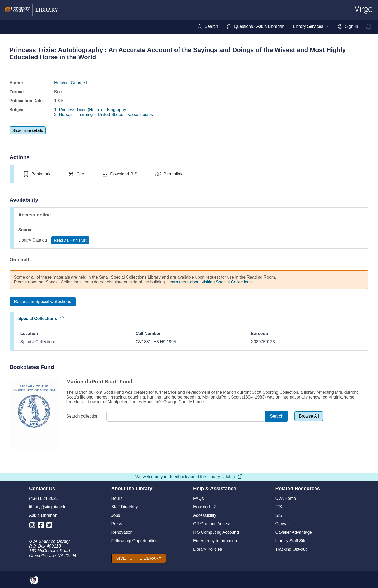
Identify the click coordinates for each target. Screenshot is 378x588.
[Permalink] (169, 174)
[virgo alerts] (369, 27)
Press (117, 524)
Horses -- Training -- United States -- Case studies (106, 114)
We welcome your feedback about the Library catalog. (189, 477)
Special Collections (42, 318)
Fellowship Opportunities (134, 541)
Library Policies (208, 549)
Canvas (283, 524)
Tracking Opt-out (291, 549)
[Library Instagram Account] (33, 526)
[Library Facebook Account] (42, 526)
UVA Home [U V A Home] (286, 498)
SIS (279, 515)
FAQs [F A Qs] (199, 498)
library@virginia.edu (48, 507)
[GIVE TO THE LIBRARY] (139, 558)
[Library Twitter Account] (51, 526)
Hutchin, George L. (72, 83)
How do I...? (204, 507)
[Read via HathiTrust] (70, 240)
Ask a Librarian (43, 515)
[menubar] (278, 26)
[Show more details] (28, 130)
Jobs (116, 515)
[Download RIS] (119, 174)
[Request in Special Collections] (43, 302)
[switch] (37, 174)
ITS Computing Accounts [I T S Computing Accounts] (216, 532)
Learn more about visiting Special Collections (209, 282)
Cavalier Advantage (294, 532)
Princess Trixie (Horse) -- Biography (92, 110)
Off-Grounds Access (212, 524)
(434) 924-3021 (43, 498)
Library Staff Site (291, 541)
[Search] (277, 416)
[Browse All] (309, 416)
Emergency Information (215, 541)
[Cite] (76, 174)
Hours (117, 498)
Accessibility (205, 515)
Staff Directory (125, 507)
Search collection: (83, 416)
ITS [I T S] (279, 507)
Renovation (122, 532)
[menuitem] (208, 26)
